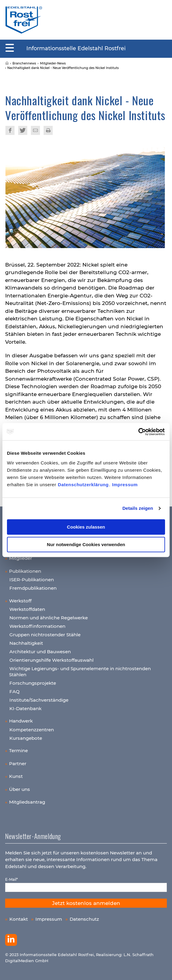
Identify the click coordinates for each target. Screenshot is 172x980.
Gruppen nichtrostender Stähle (45, 635)
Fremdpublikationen (33, 588)
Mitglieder (21, 558)
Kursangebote (26, 738)
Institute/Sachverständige (39, 700)
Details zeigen (138, 508)
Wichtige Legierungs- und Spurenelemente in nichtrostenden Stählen (80, 672)
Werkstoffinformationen (37, 626)
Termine (18, 751)
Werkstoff (20, 601)
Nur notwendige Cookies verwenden (86, 544)
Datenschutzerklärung (83, 485)
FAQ (15, 692)
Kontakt (19, 919)
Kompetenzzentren (32, 730)
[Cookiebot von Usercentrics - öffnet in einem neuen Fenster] (139, 432)
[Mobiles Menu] (10, 48)
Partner (18, 764)
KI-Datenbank (25, 708)
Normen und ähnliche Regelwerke (49, 618)
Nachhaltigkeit (26, 643)
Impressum (125, 485)
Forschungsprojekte (33, 683)
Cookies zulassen (86, 527)
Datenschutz (84, 919)
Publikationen (25, 571)
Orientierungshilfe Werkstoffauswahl (51, 660)
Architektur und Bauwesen (40, 652)
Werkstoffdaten (27, 609)
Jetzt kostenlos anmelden (86, 903)
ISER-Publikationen (32, 580)
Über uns (20, 789)
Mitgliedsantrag (27, 802)
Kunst (16, 776)
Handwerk (21, 721)
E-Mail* (12, 879)
